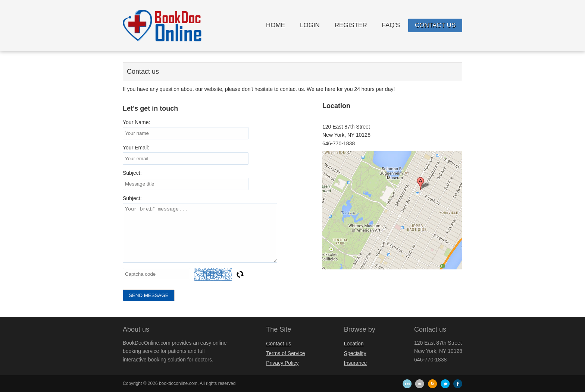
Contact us (435, 25)
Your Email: (136, 148)
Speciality (355, 353)
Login (310, 25)
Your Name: (136, 122)
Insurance (355, 363)
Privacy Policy (282, 363)
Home (276, 25)
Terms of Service (285, 353)
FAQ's (391, 25)
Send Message (149, 295)
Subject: (132, 173)
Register (351, 25)
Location (354, 344)
